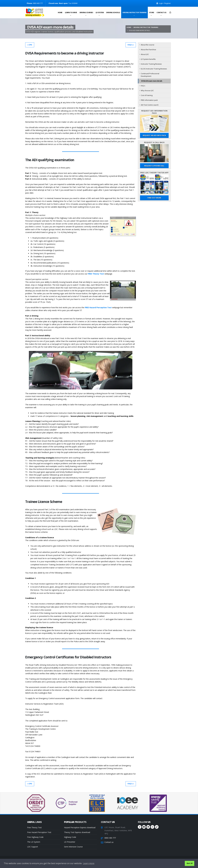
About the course (148, 45)
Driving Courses (86, 13)
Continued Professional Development (150, 75)
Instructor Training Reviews (151, 64)
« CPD (30, 45)
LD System (100, 13)
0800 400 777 (110, 838)
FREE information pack (149, 100)
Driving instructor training (135, 13)
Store (152, 13)
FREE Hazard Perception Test (98, 307)
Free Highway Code (35, 837)
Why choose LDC (147, 91)
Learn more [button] (89, 863)
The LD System (34, 842)
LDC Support (33, 847)
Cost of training (147, 95)
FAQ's (143, 86)
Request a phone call (154, 166)
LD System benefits (148, 59)
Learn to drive (71, 13)
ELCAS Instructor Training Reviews (154, 69)
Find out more (154, 198)
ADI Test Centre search (150, 105)
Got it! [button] (190, 863)
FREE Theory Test (96, 274)
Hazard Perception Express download (80, 827)
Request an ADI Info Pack (154, 135)
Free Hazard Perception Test (39, 832)
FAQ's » (131, 45)
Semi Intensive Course (73, 847)
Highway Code (70, 837)
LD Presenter (70, 842)
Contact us (161, 13)
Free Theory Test (34, 827)
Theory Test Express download (77, 832)
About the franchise (148, 50)
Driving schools (113, 13)
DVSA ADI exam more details (152, 81)
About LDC (145, 54)
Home (60, 13)
